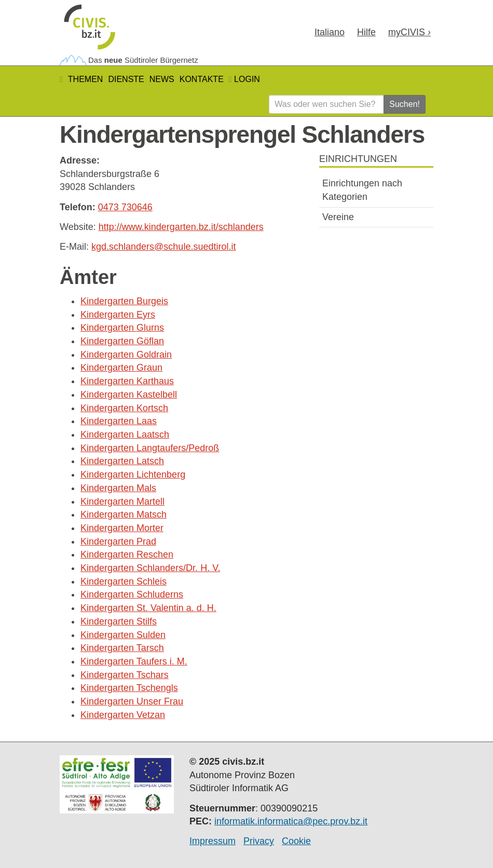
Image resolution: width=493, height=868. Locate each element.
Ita (330, 32)
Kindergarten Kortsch (124, 408)
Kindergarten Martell (122, 501)
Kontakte (202, 79)
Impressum (213, 841)
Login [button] (244, 79)
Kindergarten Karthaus (127, 381)
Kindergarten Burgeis (124, 301)
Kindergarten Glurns (122, 328)
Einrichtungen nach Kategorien (362, 190)
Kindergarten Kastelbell (129, 395)
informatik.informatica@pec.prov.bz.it (291, 821)
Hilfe (366, 32)
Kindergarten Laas (119, 421)
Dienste (126, 79)
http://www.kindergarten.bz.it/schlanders (181, 227)
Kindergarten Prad (118, 541)
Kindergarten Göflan (122, 341)
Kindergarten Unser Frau (132, 701)
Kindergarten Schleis (124, 581)
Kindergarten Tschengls (129, 688)
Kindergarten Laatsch (125, 435)
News (162, 79)
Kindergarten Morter (122, 528)
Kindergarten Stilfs (119, 621)
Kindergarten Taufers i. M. (134, 661)
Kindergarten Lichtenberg (133, 474)
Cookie (296, 841)
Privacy (259, 841)
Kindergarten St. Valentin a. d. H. (148, 608)
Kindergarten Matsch (124, 514)
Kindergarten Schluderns (132, 594)
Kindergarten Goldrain (126, 355)
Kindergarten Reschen (127, 554)
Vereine (338, 217)
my (409, 32)
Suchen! (405, 104)
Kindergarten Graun (121, 368)
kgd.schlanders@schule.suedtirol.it (163, 247)
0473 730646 (125, 207)
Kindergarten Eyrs (118, 315)
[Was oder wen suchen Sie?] (326, 104)
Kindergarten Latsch (122, 461)
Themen (86, 79)
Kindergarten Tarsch (122, 648)
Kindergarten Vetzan (123, 715)
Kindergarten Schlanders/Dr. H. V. (150, 568)
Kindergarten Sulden (123, 635)
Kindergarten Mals (118, 488)
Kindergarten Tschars (125, 675)
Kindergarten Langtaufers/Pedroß (150, 448)
